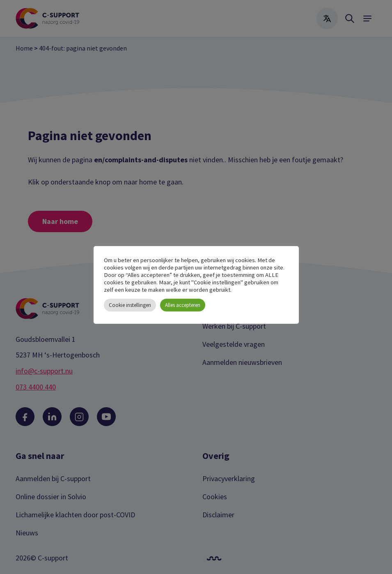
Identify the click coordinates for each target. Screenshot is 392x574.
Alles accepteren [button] (183, 305)
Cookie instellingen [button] (130, 305)
